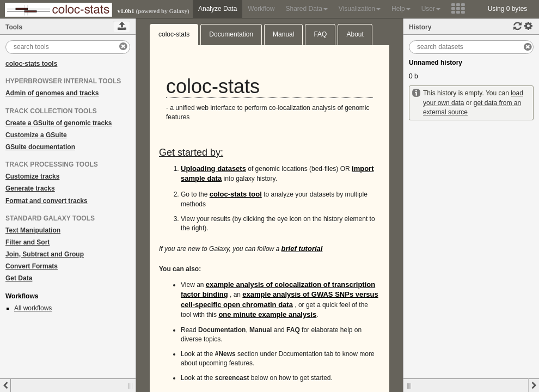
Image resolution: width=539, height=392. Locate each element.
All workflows (33, 308)
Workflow (261, 9)
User (431, 9)
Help (401, 9)
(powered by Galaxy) (162, 11)
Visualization (360, 9)
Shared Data (306, 9)
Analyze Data (218, 9)
